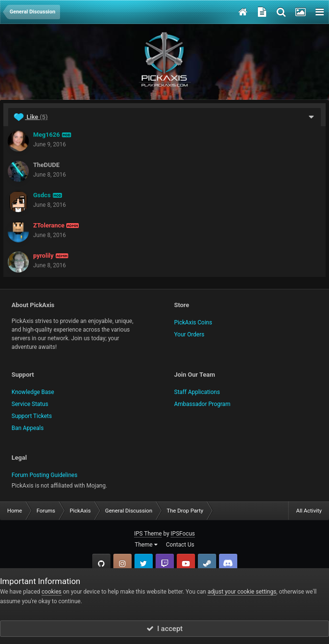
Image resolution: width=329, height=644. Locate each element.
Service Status (30, 404)
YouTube (186, 563)
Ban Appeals (28, 428)
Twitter (144, 563)
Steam (207, 563)
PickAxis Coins (193, 322)
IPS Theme (148, 534)
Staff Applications (197, 392)
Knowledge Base (33, 392)
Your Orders (189, 334)
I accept (165, 629)
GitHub (101, 563)
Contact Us (180, 545)
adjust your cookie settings (242, 592)
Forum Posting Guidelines (44, 475)
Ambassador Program (202, 404)
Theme (146, 545)
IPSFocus (183, 534)
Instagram (122, 563)
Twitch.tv (165, 563)
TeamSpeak (228, 563)
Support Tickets (32, 416)
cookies (52, 592)
